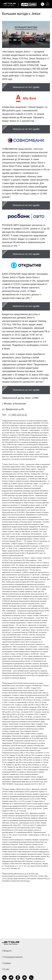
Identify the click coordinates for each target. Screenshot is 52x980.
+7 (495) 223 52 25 (18, 415)
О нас (6, 969)
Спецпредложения (13, 957)
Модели (7, 951)
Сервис (7, 963)
